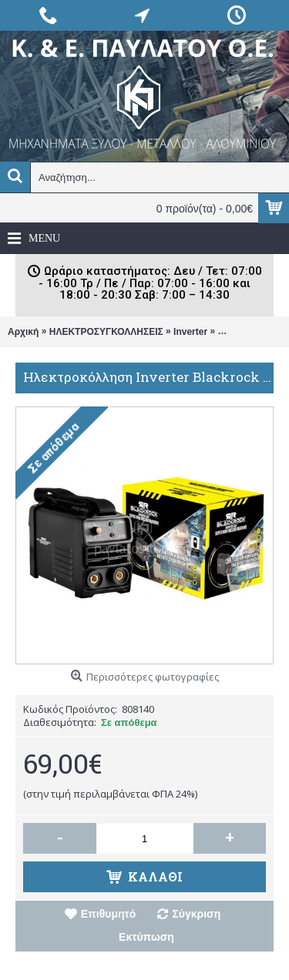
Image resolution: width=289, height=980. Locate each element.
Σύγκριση (196, 914)
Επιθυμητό (109, 914)
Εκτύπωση (146, 937)
